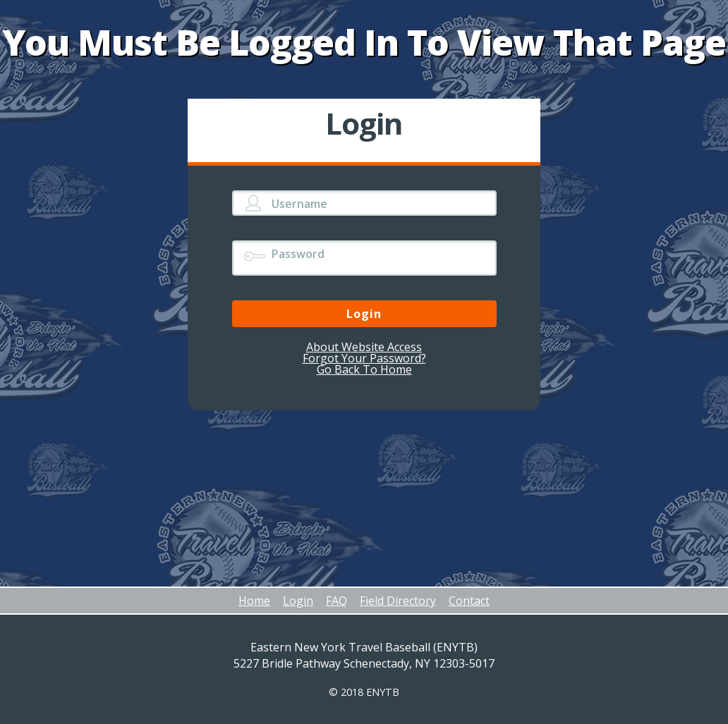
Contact (469, 601)
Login (298, 601)
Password (298, 254)
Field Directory (398, 601)
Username (299, 204)
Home (254, 601)
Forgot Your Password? (364, 358)
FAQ (336, 601)
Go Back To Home (364, 369)
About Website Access (364, 347)
